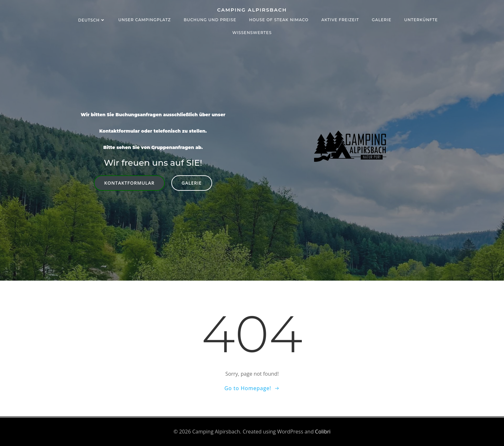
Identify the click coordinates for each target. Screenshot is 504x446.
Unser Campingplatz (145, 20)
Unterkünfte (421, 20)
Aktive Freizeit (340, 20)
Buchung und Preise (210, 20)
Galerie (382, 20)
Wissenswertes (252, 33)
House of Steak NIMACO (279, 20)
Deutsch (92, 20)
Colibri (323, 432)
